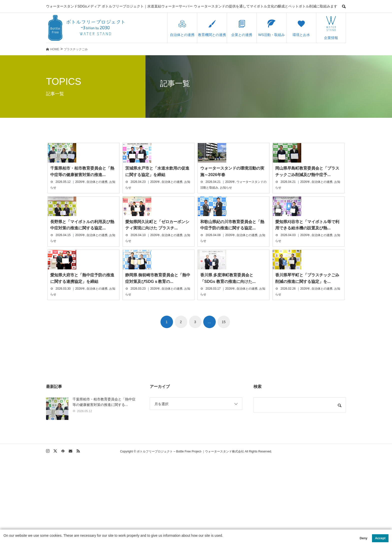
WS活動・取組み (272, 28)
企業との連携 (242, 28)
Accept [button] (380, 538)
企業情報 (331, 28)
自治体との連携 (182, 28)
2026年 (80, 211)
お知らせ (226, 217)
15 (224, 410)
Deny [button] (364, 538)
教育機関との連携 (212, 28)
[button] (4, 541)
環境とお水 (301, 28)
